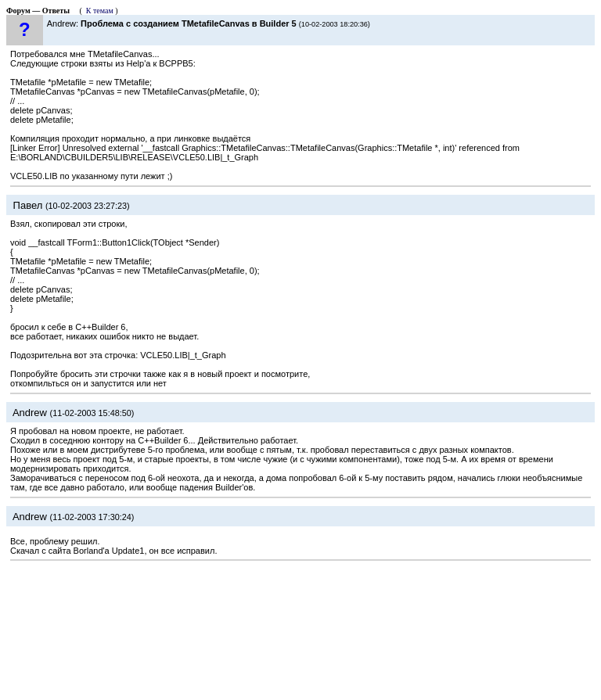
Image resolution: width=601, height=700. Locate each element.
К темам (100, 11)
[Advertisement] (300, 630)
